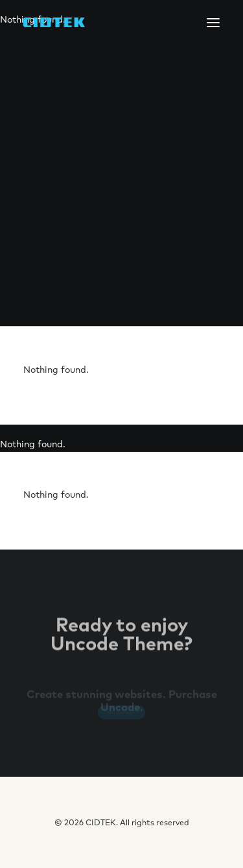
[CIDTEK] (54, 22)
